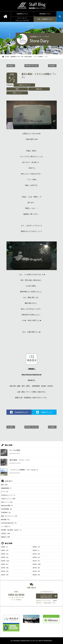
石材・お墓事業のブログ (45, 19)
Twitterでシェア (46, 412)
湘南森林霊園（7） (7, 488)
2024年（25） (5, 550)
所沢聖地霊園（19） (7, 509)
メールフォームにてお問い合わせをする (46, 596)
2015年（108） (37, 564)
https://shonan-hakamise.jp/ (31, 375)
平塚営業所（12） (6, 513)
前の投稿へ (11, 66)
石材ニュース (17, 93)
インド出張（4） (6, 526)
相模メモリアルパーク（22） (10, 516)
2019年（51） (37, 557)
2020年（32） (5, 557)
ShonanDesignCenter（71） (9, 523)
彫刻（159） (5, 485)
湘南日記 (39, 89)
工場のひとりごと (24, 85)
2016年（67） (5, 564)
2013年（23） (37, 568)
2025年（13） (37, 547)
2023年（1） (36, 550)
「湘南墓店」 (31, 369)
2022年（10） (5, 554)
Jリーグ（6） (5, 492)
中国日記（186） (6, 533)
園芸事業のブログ (45, 14)
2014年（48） (5, 568)
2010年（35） (5, 575)
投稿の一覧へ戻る (32, 66)
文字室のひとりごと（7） (9, 495)
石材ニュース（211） (7, 502)
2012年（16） (5, 571)
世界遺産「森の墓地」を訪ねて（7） (12, 530)
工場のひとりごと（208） (9, 499)
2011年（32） (37, 571)
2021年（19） (37, 554)
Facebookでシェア (21, 412)
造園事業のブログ (22, 14)
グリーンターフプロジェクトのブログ (22, 19)
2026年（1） (5, 547)
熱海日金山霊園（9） (7, 506)
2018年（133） (6, 561)
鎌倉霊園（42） (6, 520)
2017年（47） (37, 561)
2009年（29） (37, 575)
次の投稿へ (52, 66)
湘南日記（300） (6, 537)
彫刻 (17, 89)
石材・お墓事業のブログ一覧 (15, 57)
